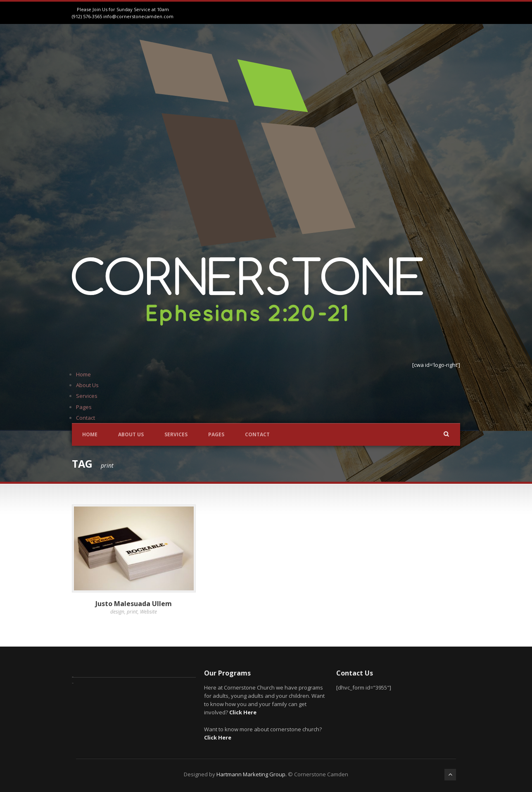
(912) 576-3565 (87, 16)
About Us (87, 385)
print (132, 612)
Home (83, 374)
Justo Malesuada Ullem (134, 604)
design (117, 612)
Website (148, 612)
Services (87, 396)
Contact (85, 418)
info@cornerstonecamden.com (138, 16)
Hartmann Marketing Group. (252, 774)
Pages (84, 407)
